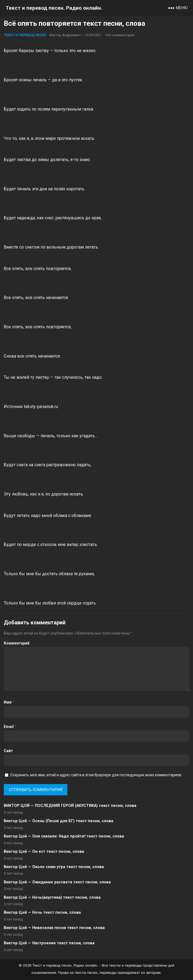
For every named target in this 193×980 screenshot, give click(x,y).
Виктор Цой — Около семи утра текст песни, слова (54, 867)
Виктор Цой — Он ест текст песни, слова (44, 852)
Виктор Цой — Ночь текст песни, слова (42, 912)
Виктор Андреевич (65, 35)
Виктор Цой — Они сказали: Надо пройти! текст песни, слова (64, 836)
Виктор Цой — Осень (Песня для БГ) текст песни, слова (59, 821)
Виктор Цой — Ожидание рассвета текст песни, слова (57, 882)
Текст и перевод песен (25, 35)
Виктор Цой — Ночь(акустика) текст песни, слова (52, 897)
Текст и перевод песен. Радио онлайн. (54, 8)
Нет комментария (120, 35)
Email (10, 727)
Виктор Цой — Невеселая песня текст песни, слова (54, 928)
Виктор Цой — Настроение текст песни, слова (49, 943)
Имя (9, 702)
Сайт (8, 751)
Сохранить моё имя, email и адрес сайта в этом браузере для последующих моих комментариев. (96, 775)
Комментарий (17, 643)
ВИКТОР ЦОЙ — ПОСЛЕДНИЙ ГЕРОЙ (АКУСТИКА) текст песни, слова (70, 806)
